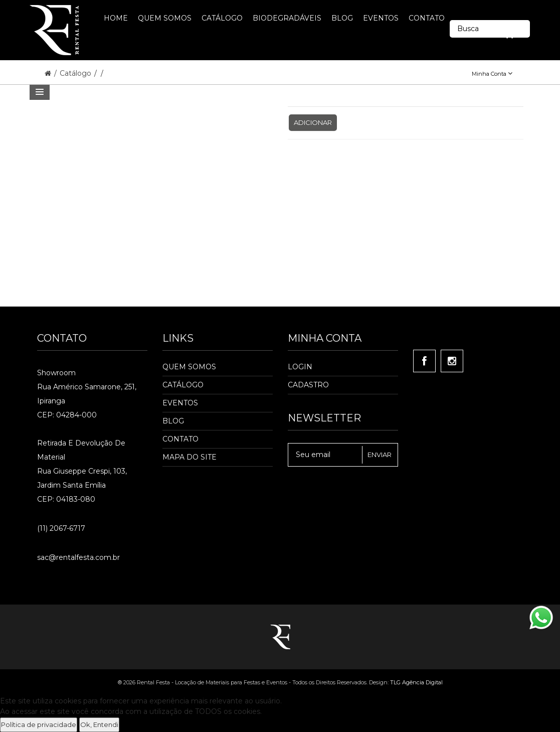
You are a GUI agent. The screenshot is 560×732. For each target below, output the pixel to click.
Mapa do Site (190, 457)
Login (300, 367)
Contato (180, 439)
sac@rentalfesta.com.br (78, 557)
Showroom (56, 373)
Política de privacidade (39, 724)
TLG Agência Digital (416, 682)
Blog (173, 421)
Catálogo (76, 73)
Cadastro (308, 385)
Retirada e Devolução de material (81, 450)
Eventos (180, 403)
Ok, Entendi (99, 724)
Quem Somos (189, 367)
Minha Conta (492, 74)
